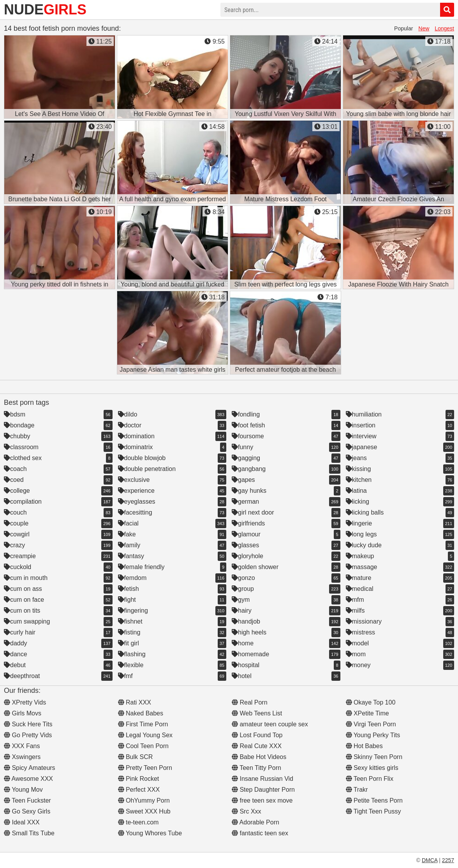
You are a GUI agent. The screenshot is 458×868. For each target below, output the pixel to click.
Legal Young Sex (145, 735)
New (424, 28)
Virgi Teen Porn (371, 724)
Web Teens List (257, 713)
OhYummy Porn (144, 800)
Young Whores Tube (150, 833)
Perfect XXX (139, 790)
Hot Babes (364, 746)
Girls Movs (23, 713)
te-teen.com (138, 822)
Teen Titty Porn (256, 768)
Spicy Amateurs (30, 768)
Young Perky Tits (373, 735)
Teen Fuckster (27, 800)
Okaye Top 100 (371, 702)
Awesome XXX (28, 779)
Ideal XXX (22, 822)
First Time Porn (143, 724)
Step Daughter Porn (263, 790)
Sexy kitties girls (372, 768)
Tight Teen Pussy (373, 811)
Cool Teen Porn (143, 746)
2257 (448, 860)
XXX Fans (22, 746)
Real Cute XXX (257, 746)
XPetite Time (367, 713)
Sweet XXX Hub (144, 811)
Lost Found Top (257, 735)
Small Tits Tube (29, 833)
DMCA (430, 860)
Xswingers (22, 757)
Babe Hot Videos (259, 757)
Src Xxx (247, 811)
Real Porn (250, 702)
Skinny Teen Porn (374, 757)
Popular (403, 28)
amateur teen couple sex (270, 724)
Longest (444, 28)
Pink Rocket (139, 779)
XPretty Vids (25, 702)
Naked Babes (141, 713)
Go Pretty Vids (28, 735)
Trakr (357, 790)
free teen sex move (262, 800)
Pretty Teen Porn (145, 768)
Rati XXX (135, 702)
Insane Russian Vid (262, 779)
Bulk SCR (136, 757)
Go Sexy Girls (27, 811)
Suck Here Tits (28, 724)
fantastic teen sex (260, 833)
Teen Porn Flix (370, 779)
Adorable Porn (255, 822)
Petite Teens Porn (374, 800)
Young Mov (23, 790)
